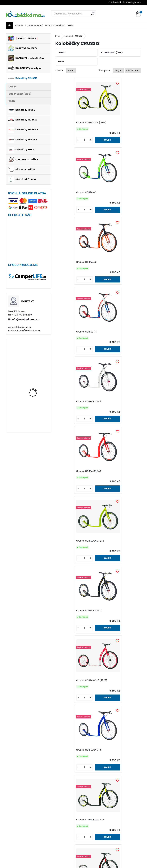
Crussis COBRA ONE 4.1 (71, 262)
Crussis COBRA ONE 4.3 (114, 332)
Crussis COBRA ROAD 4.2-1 (73, 471)
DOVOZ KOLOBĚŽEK (55, 25)
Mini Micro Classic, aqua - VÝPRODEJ (37, 352)
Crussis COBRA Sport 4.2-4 (116, 611)
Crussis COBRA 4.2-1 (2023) (73, 123)
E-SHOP (19, 25)
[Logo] (25, 14)
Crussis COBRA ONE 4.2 (114, 262)
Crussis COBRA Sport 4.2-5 (73, 683)
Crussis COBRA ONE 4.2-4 (72, 332)
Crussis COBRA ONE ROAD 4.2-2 (118, 541)
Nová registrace (133, 2)
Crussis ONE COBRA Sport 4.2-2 (76, 756)
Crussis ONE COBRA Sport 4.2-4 (76, 828)
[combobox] (118, 71)
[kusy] (65, 140)
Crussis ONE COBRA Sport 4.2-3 (118, 756)
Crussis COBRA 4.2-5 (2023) (74, 401)
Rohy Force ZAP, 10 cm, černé (35, 409)
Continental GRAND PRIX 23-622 (36, 382)
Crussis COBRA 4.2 (111, 123)
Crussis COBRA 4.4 (112, 192)
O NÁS (70, 25)
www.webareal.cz (85, 865)
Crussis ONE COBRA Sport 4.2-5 (118, 828)
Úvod (58, 36)
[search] (93, 14)
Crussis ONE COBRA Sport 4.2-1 (118, 683)
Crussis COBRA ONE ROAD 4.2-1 (75, 541)
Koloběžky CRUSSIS (74, 36)
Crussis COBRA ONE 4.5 (114, 401)
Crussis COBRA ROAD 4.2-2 (116, 471)
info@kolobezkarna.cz (25, 319)
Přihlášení (116, 2)
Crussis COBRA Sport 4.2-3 (73, 611)
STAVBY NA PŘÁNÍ (34, 25)
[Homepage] (9, 26)
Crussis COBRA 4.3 (69, 192)
